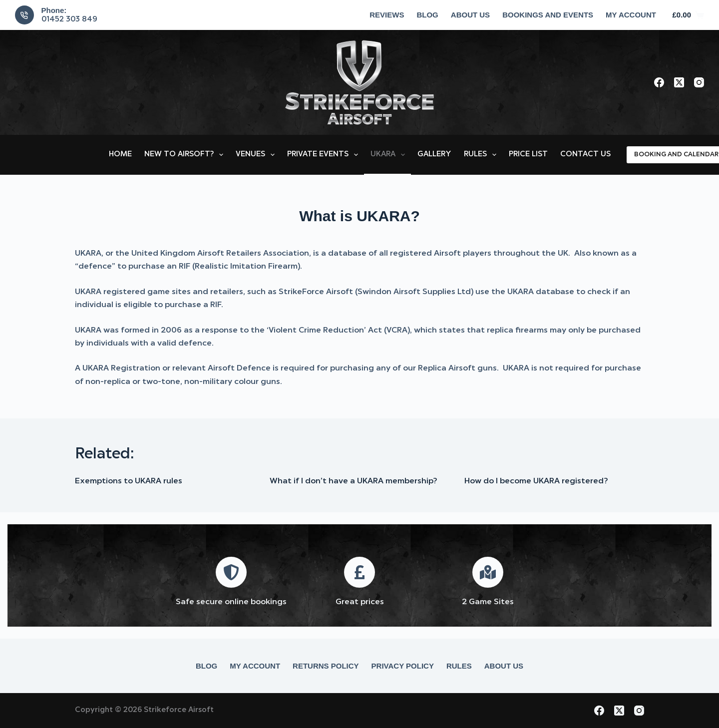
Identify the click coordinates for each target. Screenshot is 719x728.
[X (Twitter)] (679, 82)
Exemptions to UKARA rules (129, 481)
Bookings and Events (548, 15)
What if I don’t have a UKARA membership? (353, 481)
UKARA (390, 155)
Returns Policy (326, 666)
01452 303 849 (69, 20)
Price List (528, 155)
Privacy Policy (403, 666)
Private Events (325, 155)
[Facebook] (659, 82)
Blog (427, 15)
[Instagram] (699, 82)
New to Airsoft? (186, 155)
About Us (470, 15)
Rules (482, 155)
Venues (257, 155)
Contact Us (585, 155)
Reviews (387, 15)
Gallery (434, 155)
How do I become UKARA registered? (536, 481)
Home (120, 155)
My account (631, 15)
